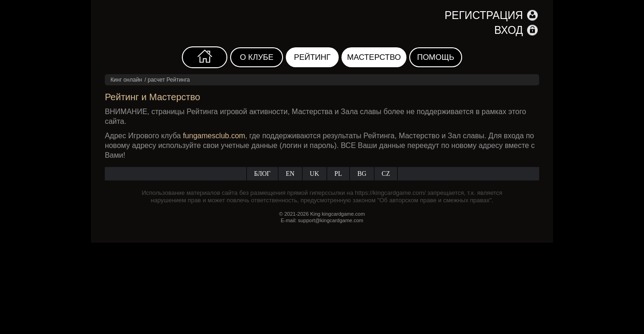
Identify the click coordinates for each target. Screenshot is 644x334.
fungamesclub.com (214, 136)
